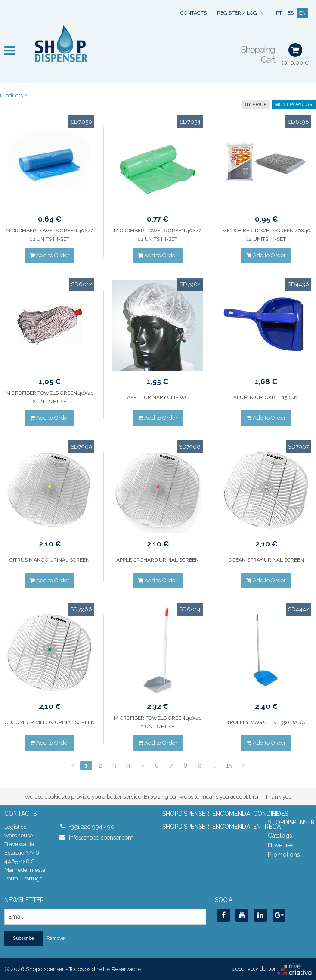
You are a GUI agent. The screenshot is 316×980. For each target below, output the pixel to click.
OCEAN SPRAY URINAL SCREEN (266, 560)
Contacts (194, 13)
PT (279, 13)
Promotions (284, 855)
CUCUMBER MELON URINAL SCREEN (50, 722)
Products (11, 95)
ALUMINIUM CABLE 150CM (266, 397)
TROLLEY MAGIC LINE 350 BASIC (266, 722)
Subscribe (23, 938)
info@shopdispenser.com (101, 838)
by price (256, 104)
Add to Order (50, 255)
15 (229, 765)
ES (291, 13)
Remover (56, 938)
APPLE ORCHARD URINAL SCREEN (158, 560)
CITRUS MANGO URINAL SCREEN (50, 560)
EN (302, 13)
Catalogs (280, 836)
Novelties (281, 845)
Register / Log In (240, 13)
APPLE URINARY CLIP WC (158, 397)
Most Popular (294, 104)
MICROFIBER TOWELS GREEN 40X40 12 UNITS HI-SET (50, 235)
